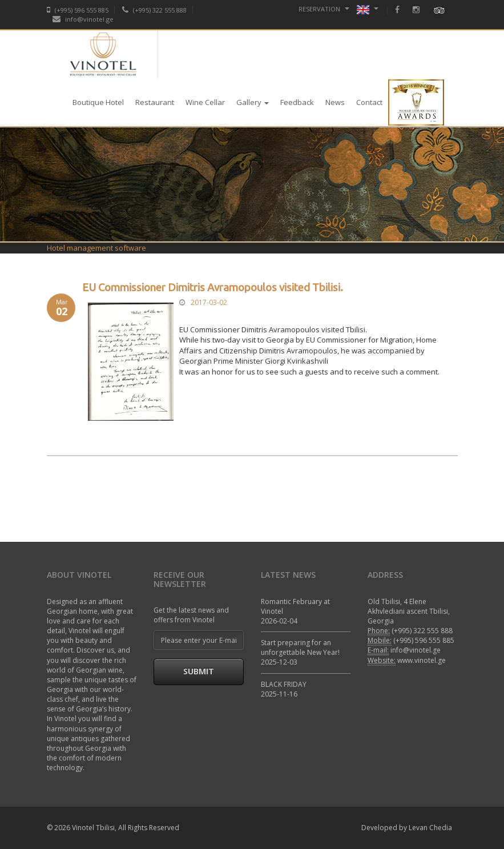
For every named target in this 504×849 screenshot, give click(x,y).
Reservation (324, 9)
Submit (199, 671)
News (335, 102)
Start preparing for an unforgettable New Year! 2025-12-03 (300, 652)
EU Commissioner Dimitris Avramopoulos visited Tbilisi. (213, 287)
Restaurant (155, 102)
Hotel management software (96, 248)
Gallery (253, 102)
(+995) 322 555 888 (154, 10)
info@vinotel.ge (83, 19)
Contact (369, 102)
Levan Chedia (430, 828)
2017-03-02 (209, 302)
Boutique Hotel (98, 102)
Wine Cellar (205, 102)
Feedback (297, 102)
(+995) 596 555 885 (78, 10)
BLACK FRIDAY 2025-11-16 (284, 689)
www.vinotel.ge (422, 660)
